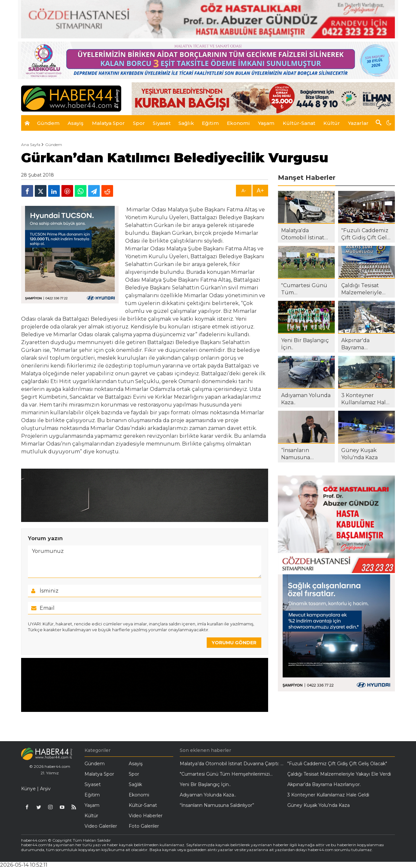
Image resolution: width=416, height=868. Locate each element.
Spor (134, 774)
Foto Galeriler (144, 826)
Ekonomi (139, 795)
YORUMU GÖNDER (234, 643)
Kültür (91, 816)
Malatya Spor (99, 774)
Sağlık (135, 784)
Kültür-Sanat (143, 805)
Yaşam (92, 805)
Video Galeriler (101, 826)
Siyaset (93, 784)
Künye (28, 789)
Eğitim (92, 795)
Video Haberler (146, 816)
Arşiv (45, 789)
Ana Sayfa (31, 145)
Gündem (54, 145)
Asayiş (136, 764)
